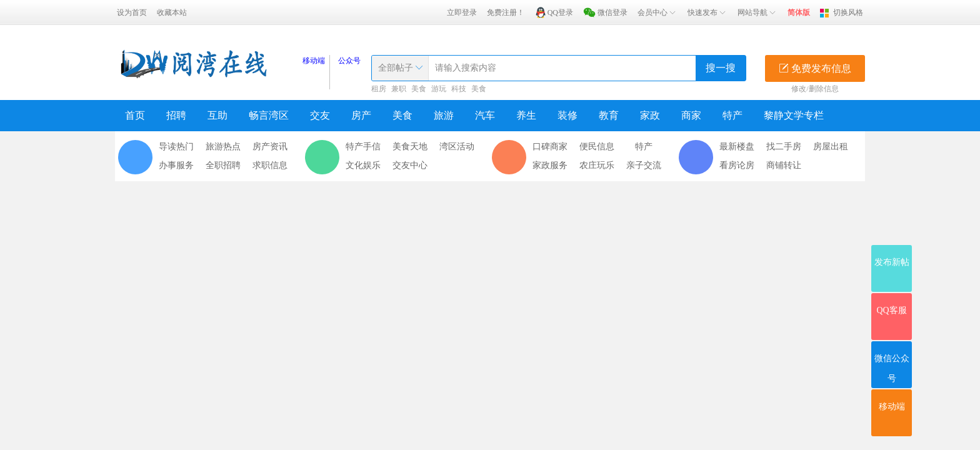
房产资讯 (270, 147)
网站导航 (757, 12)
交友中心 (410, 165)
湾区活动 (457, 147)
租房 (379, 89)
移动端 (314, 61)
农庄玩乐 (597, 165)
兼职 (399, 89)
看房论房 (737, 165)
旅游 (444, 115)
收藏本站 (172, 12)
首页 (135, 115)
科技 (459, 89)
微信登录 (612, 12)
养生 (526, 115)
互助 (217, 115)
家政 (650, 115)
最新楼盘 (737, 147)
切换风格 (848, 12)
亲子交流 (644, 165)
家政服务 (550, 165)
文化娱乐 (363, 165)
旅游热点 (223, 147)
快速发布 (707, 12)
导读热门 (176, 147)
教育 (609, 115)
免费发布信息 (815, 68)
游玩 (439, 89)
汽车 (485, 115)
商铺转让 (784, 165)
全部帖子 (396, 68)
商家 (691, 115)
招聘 (176, 115)
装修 (567, 115)
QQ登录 (560, 12)
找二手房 (784, 147)
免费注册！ (506, 12)
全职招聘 (223, 165)
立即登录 (462, 12)
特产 (732, 115)
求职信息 (270, 165)
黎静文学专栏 (794, 115)
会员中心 (657, 12)
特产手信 (363, 147)
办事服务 (176, 165)
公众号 (349, 61)
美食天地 (410, 147)
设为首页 (132, 12)
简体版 (799, 12)
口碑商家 (550, 147)
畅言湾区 (269, 115)
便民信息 (597, 147)
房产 (361, 115)
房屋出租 (831, 147)
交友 (320, 115)
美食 (419, 89)
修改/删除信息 (815, 89)
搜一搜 (721, 68)
